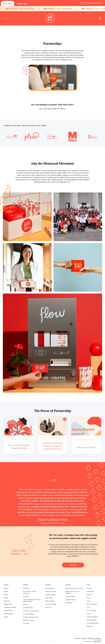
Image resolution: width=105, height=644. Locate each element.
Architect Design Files (51, 604)
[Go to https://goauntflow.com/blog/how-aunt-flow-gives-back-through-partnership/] (19, 436)
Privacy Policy (78, 638)
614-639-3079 (98, 3)
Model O (6, 598)
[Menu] (100, 18)
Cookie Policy (84, 638)
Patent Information (91, 620)
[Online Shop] (22, 4)
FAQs (88, 607)
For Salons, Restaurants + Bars (31, 617)
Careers (89, 601)
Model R (6, 595)
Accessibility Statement (93, 623)
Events (88, 598)
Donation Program (70, 596)
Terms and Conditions (92, 617)
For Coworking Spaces (29, 614)
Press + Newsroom (91, 610)
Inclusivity (89, 595)
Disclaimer (98, 638)
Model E (6, 591)
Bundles (6, 617)
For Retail (26, 604)
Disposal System (8, 604)
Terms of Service (92, 638)
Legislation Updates (50, 595)
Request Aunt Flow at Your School (74, 588)
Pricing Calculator (50, 588)
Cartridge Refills (8, 610)
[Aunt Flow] (8, 4)
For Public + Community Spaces (31, 611)
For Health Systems (28, 608)
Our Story (89, 588)
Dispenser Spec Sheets (51, 591)
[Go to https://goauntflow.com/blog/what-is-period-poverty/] (86, 436)
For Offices (26, 596)
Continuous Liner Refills (10, 607)
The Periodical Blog (92, 604)
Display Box (7, 601)
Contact (89, 614)
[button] (47, 641)
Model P (6, 588)
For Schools (26, 588)
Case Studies (26, 623)
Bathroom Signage (8, 614)
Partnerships (69, 603)
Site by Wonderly (98, 641)
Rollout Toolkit (49, 598)
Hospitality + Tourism (29, 620)
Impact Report (90, 591)
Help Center (48, 607)
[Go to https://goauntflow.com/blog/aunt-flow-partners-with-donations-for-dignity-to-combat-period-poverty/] (53, 436)
